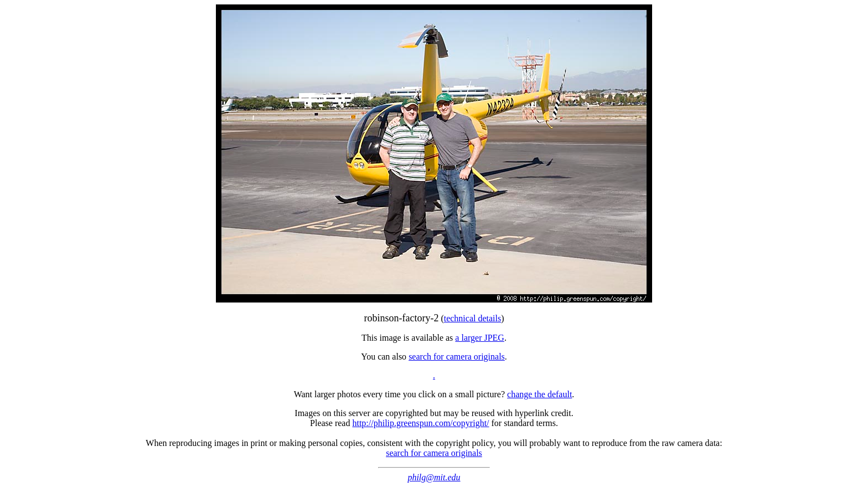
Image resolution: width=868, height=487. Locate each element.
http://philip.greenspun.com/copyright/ (420, 423)
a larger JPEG (480, 338)
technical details (473, 318)
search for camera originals (457, 357)
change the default (539, 394)
